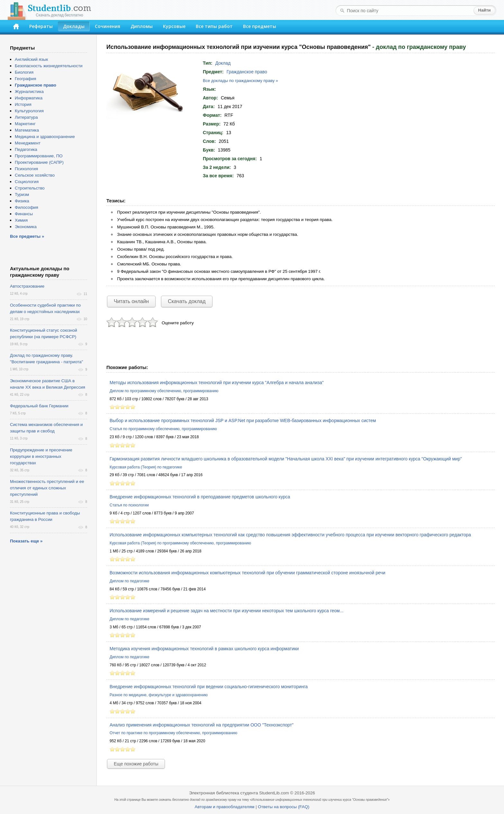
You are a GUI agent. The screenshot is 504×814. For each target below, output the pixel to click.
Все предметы (260, 26)
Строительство (30, 188)
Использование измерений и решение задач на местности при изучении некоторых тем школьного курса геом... (227, 611)
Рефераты (41, 26)
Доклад (223, 63)
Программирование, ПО (39, 156)
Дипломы (142, 26)
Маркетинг (25, 124)
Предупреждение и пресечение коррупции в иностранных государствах (41, 456)
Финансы (24, 214)
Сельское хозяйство (35, 175)
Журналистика (29, 92)
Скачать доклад (187, 301)
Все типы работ (214, 26)
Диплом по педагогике (130, 581)
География (25, 79)
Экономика (26, 227)
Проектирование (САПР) (39, 162)
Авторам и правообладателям (225, 807)
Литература (26, 117)
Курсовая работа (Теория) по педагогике (146, 467)
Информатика (29, 98)
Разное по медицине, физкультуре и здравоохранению (159, 695)
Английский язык (31, 59)
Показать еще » (26, 541)
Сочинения (108, 26)
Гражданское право (247, 72)
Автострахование (27, 286)
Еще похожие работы (136, 764)
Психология (26, 169)
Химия (21, 220)
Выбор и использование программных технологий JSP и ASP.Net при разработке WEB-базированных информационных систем (243, 421)
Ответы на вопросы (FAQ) (283, 807)
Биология (24, 72)
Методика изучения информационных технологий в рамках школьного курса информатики (204, 649)
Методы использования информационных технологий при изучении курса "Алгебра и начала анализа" (217, 383)
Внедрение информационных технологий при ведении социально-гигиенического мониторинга (209, 687)
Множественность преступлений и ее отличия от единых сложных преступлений (47, 488)
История (23, 104)
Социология (27, 182)
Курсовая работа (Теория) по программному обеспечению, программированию (180, 543)
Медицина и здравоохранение (45, 137)
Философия (27, 207)
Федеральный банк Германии (39, 406)
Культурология (29, 111)
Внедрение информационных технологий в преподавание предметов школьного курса (200, 497)
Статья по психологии (129, 505)
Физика (22, 201)
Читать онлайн (131, 301)
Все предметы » (27, 236)
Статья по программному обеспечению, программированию (163, 429)
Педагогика (26, 149)
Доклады (74, 26)
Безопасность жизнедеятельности (49, 66)
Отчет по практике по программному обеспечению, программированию (173, 733)
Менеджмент (28, 143)
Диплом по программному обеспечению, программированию (164, 391)
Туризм (22, 194)
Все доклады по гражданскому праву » (240, 81)
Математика (27, 130)
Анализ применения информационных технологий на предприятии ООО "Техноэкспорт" (202, 725)
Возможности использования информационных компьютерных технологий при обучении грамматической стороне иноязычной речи (248, 573)
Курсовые (174, 26)
